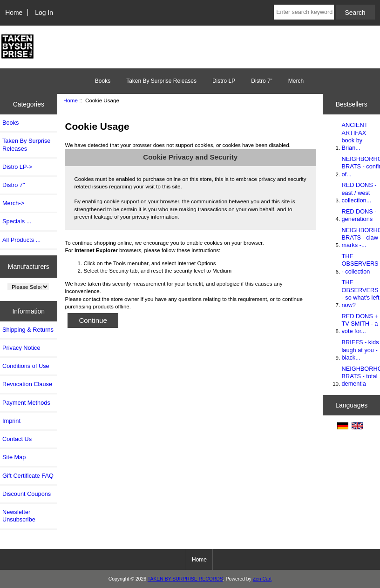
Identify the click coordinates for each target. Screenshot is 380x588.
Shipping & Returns (28, 330)
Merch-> (13, 203)
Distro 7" (262, 81)
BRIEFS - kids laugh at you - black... (360, 350)
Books (103, 81)
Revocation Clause (27, 384)
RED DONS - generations (359, 215)
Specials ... (17, 221)
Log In (44, 13)
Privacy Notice (21, 348)
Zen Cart (262, 579)
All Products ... (21, 240)
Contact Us (17, 439)
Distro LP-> (17, 167)
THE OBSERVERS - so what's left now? (360, 294)
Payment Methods (26, 403)
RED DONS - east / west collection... (359, 192)
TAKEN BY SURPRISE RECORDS (185, 579)
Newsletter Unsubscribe (19, 516)
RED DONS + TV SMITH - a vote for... (360, 324)
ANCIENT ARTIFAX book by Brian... (354, 136)
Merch (296, 81)
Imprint (11, 421)
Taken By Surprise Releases (161, 81)
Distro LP (224, 81)
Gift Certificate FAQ (28, 476)
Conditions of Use (26, 366)
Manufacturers (29, 266)
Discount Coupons (27, 494)
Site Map (14, 457)
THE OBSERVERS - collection (360, 264)
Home (14, 13)
